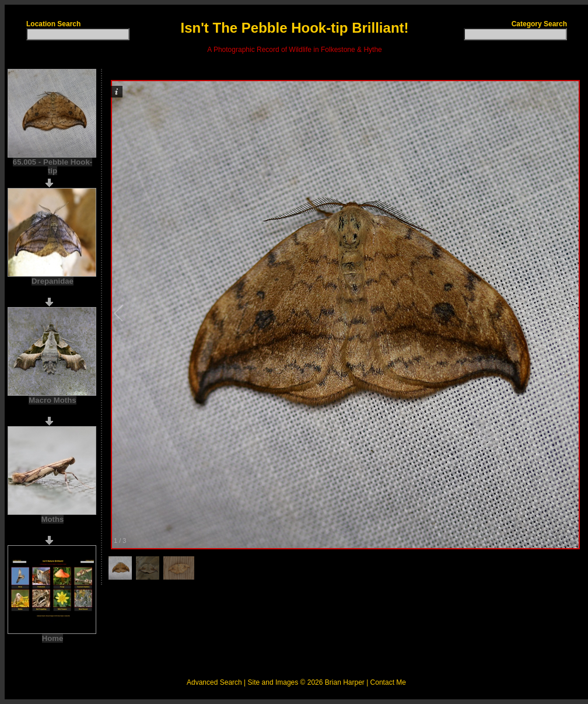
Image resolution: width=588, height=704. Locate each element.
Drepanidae (52, 281)
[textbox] (78, 34)
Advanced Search (214, 682)
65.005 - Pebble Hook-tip (52, 166)
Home (53, 638)
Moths (53, 519)
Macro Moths (52, 400)
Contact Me (388, 682)
